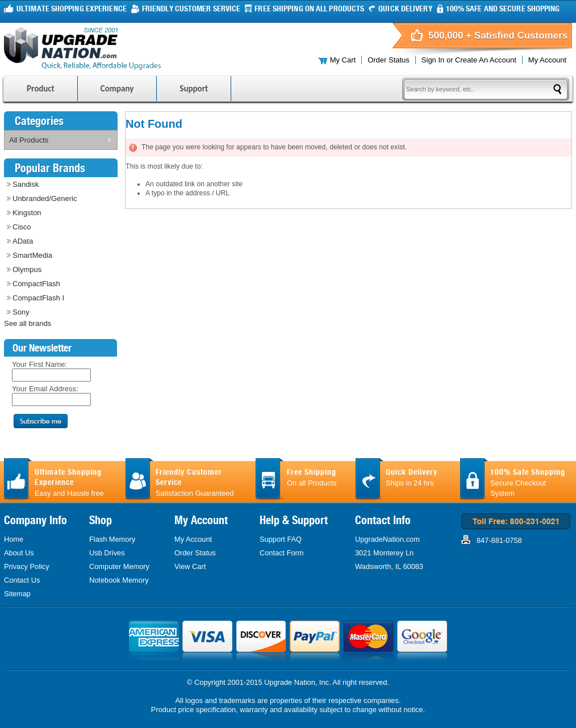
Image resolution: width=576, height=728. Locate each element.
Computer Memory (119, 566)
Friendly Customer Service (191, 9)
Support (194, 89)
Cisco (22, 227)
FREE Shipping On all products (309, 9)
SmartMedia (32, 255)
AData (23, 241)
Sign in (433, 60)
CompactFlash (36, 284)
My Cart (343, 60)
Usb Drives (107, 553)
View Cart (190, 566)
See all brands (28, 323)
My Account (547, 60)
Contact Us (22, 580)
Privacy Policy (27, 566)
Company (117, 89)
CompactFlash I (38, 298)
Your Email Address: (45, 389)
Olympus (27, 269)
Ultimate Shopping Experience (72, 9)
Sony (21, 312)
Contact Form (282, 553)
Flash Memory (112, 539)
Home (14, 539)
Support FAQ (281, 539)
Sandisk (26, 184)
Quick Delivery (405, 9)
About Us (19, 553)
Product (41, 89)
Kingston (27, 213)
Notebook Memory (119, 580)
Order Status (389, 60)
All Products (59, 142)
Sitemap (17, 594)
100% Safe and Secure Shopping (503, 9)
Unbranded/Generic (45, 198)
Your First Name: (39, 364)
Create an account (486, 60)
